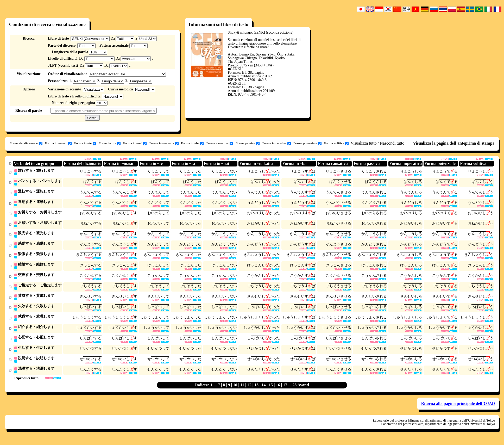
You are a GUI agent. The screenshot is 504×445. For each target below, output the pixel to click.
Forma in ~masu (58, 143)
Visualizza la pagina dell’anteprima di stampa (454, 143)
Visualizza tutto (364, 143)
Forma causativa (220, 143)
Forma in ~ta (110, 143)
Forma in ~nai (135, 143)
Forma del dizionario (26, 143)
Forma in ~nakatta (164, 143)
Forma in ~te (85, 143)
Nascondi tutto (392, 143)
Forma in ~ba (193, 143)
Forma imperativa (276, 143)
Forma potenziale (307, 143)
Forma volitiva (336, 143)
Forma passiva (248, 143)
